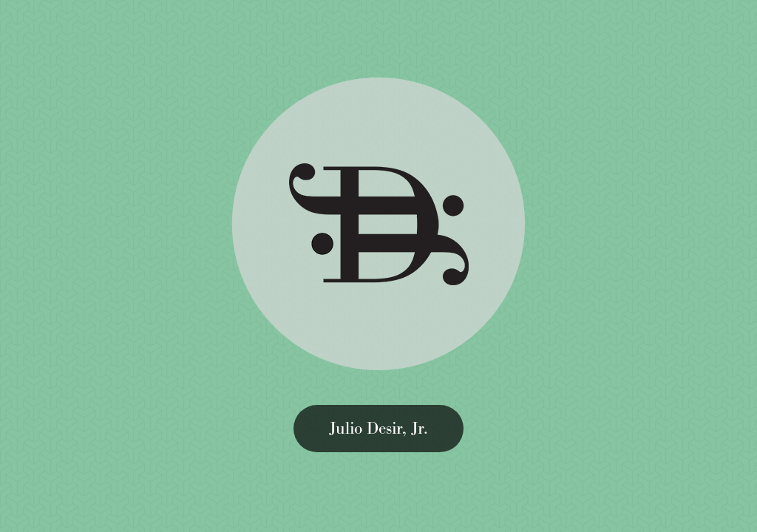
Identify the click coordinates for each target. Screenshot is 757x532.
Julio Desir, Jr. (378, 428)
